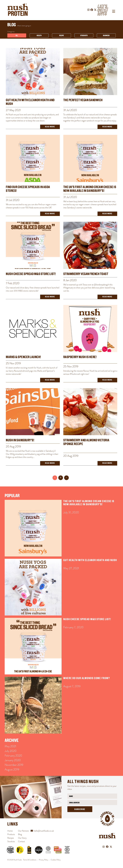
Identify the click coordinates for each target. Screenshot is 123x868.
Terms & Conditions (30, 860)
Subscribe (80, 809)
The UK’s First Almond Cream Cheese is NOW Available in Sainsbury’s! (90, 189)
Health (39, 36)
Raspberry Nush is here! (80, 357)
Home (10, 831)
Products (11, 834)
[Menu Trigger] (114, 11)
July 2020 (11, 751)
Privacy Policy (44, 860)
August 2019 (12, 769)
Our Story (22, 838)
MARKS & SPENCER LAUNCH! (23, 357)
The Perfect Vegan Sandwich (83, 100)
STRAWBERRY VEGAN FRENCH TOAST (86, 274)
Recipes (11, 838)
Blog (20, 834)
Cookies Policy (56, 860)
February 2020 (13, 755)
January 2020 (13, 760)
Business (106, 36)
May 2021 (10, 746)
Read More (50, 127)
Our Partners (24, 831)
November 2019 (14, 765)
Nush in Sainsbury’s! (20, 440)
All (17, 36)
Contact (21, 841)
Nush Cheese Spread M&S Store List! (31, 274)
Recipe (62, 36)
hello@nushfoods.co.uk (44, 831)
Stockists (84, 36)
